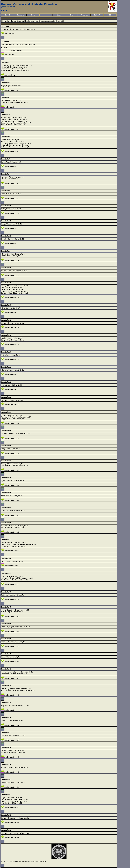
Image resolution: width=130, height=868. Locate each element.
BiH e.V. (97, 15)
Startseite (20, 15)
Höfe (33, 15)
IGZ (110, 15)
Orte (71, 15)
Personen (84, 15)
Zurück (8, 15)
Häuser (59, 15)
